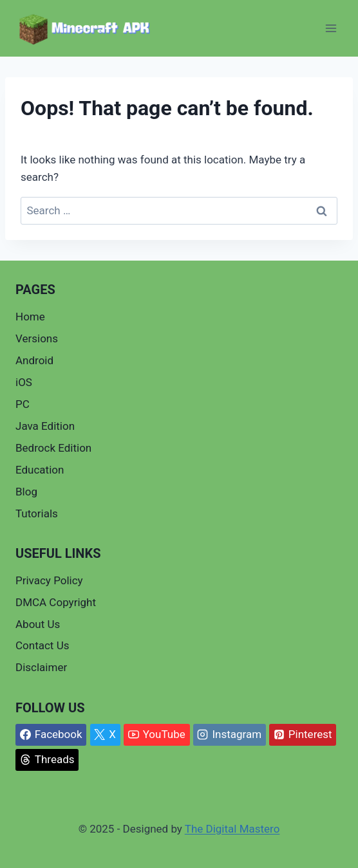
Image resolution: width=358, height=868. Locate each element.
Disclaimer (41, 667)
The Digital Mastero (232, 829)
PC (23, 404)
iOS (24, 382)
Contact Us (42, 645)
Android (34, 360)
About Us (38, 624)
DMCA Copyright (56, 602)
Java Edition (45, 426)
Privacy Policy (49, 580)
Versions (37, 338)
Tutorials (37, 513)
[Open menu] (331, 29)
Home (30, 317)
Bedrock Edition (53, 448)
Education (40, 470)
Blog (26, 492)
